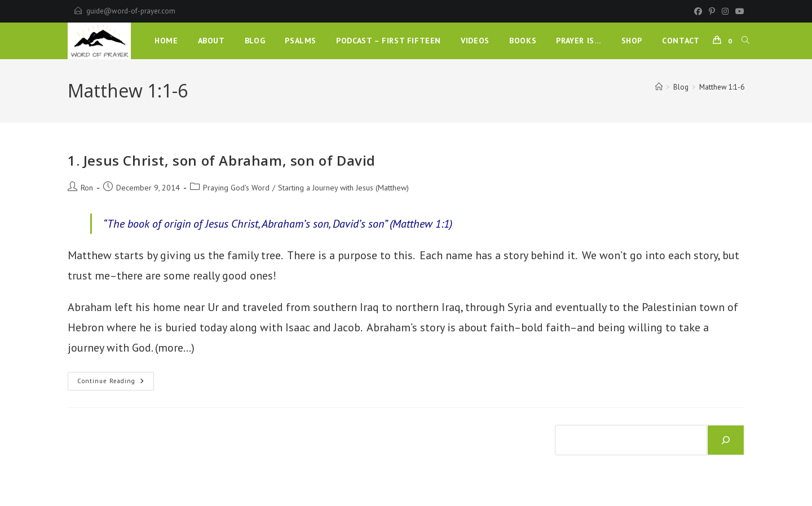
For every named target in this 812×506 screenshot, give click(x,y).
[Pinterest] (712, 11)
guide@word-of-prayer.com (131, 11)
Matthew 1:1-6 (722, 87)
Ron (87, 188)
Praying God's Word (236, 188)
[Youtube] (738, 11)
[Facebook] (698, 11)
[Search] (726, 440)
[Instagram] (725, 11)
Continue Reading (116, 383)
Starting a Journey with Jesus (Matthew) (343, 188)
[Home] (659, 87)
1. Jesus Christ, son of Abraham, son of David (222, 160)
